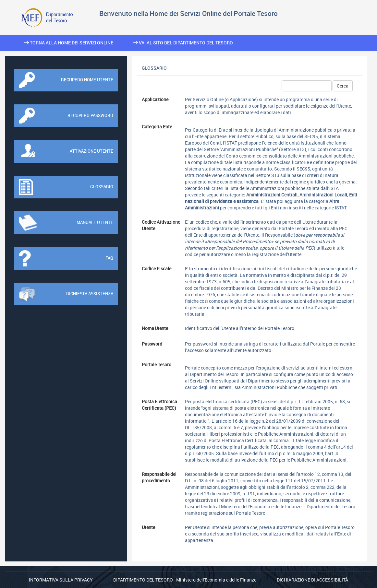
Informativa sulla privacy (61, 580)
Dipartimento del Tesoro (143, 580)
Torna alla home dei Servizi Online (68, 43)
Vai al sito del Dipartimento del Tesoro (183, 43)
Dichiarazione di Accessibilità (312, 580)
